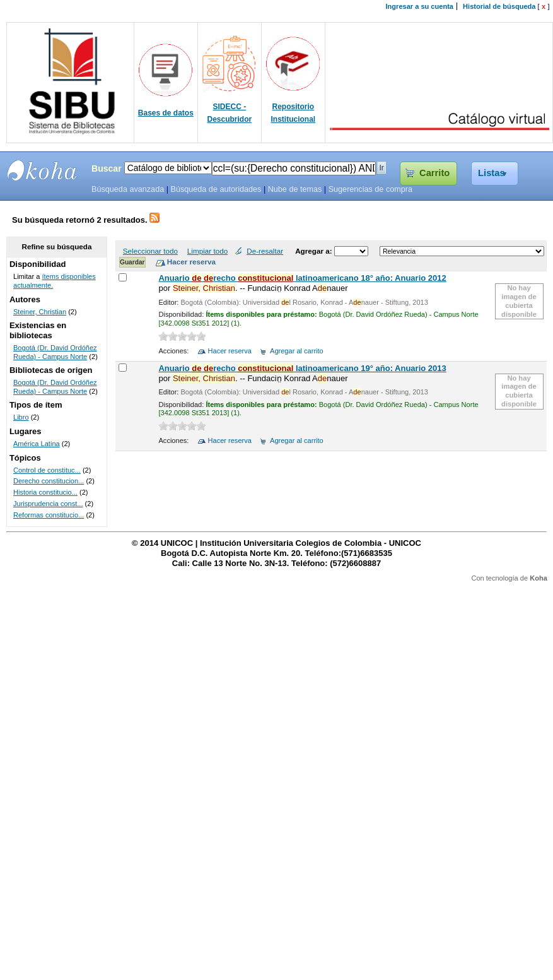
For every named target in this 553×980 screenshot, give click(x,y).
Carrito (434, 173)
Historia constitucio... (45, 492)
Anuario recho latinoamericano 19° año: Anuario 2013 (302, 368)
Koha (538, 578)
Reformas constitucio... (49, 515)
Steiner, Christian (40, 312)
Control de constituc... (47, 470)
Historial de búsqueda (499, 6)
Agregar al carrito (297, 351)
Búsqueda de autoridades (216, 189)
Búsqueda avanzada (128, 189)
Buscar (107, 168)
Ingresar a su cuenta (420, 6)
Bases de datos (166, 113)
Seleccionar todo (150, 251)
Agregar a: (315, 251)
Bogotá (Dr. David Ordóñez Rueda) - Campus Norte (55, 352)
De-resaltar (265, 251)
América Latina (37, 444)
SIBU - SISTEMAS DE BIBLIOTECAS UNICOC (42, 170)
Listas (492, 173)
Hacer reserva (230, 351)
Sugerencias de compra (370, 189)
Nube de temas (295, 189)
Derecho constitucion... (49, 481)
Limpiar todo (207, 251)
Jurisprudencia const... (48, 504)
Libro (21, 417)
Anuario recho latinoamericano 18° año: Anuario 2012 (302, 278)
